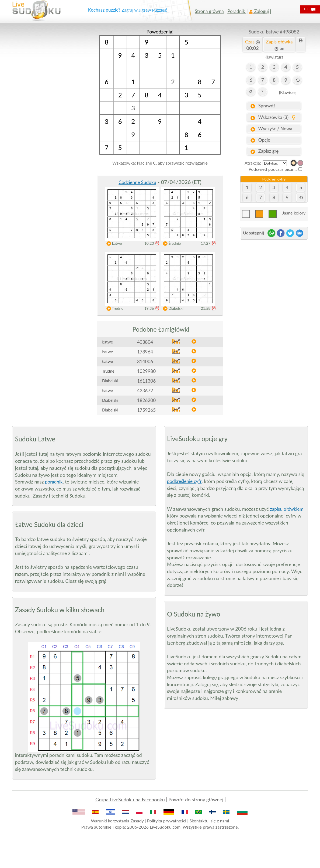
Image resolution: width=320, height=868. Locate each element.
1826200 (146, 400)
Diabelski (172, 309)
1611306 (146, 381)
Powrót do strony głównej (196, 799)
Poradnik (237, 11)
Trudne (114, 309)
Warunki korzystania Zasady (117, 821)
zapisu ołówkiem (287, 509)
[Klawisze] (288, 92)
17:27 (208, 243)
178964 (145, 352)
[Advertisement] (46, 109)
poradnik (54, 482)
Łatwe (113, 244)
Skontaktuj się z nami (209, 821)
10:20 (152, 243)
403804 (145, 342)
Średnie (171, 244)
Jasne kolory (294, 213)
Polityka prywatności (167, 821)
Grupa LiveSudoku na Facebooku (130, 799)
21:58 (208, 308)
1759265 (146, 410)
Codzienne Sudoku (137, 182)
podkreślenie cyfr (184, 481)
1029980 (146, 371)
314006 (145, 361)
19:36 (152, 308)
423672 (145, 391)
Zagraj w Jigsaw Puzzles (144, 10)
